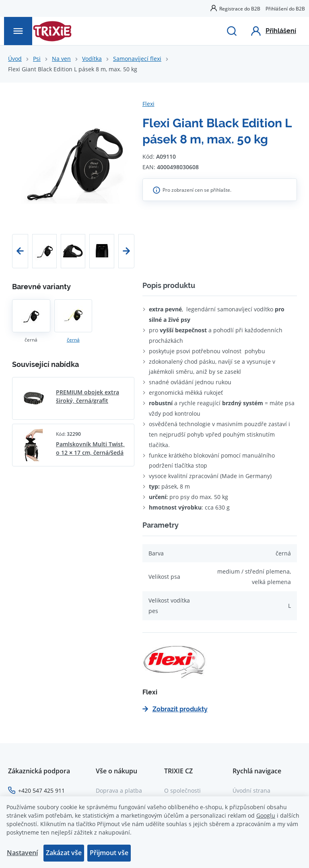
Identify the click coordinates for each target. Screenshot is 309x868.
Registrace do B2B (240, 8)
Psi (37, 59)
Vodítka (92, 59)
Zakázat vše (64, 853)
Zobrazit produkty (175, 709)
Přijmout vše (109, 853)
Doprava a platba (119, 790)
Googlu (266, 815)
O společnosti (182, 790)
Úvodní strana (251, 790)
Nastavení (22, 853)
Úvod (15, 59)
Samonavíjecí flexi (137, 59)
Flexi (148, 104)
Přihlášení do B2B (285, 8)
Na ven (61, 59)
